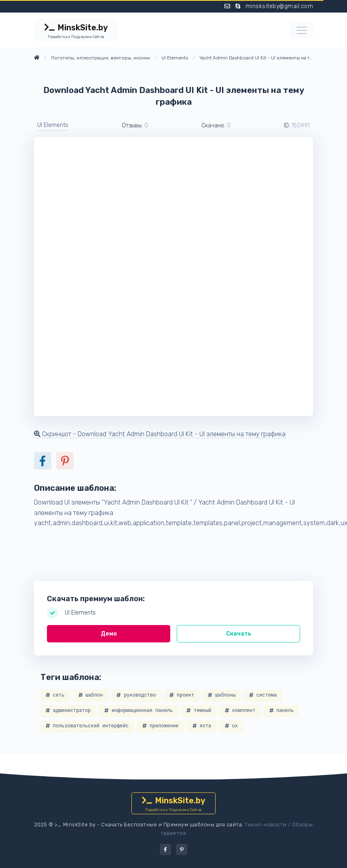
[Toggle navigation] (302, 30)
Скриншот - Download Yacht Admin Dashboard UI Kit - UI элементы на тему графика (160, 434)
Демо (109, 634)
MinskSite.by (76, 31)
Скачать (239, 634)
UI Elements (53, 125)
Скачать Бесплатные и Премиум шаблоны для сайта (171, 825)
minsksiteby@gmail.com (279, 6)
